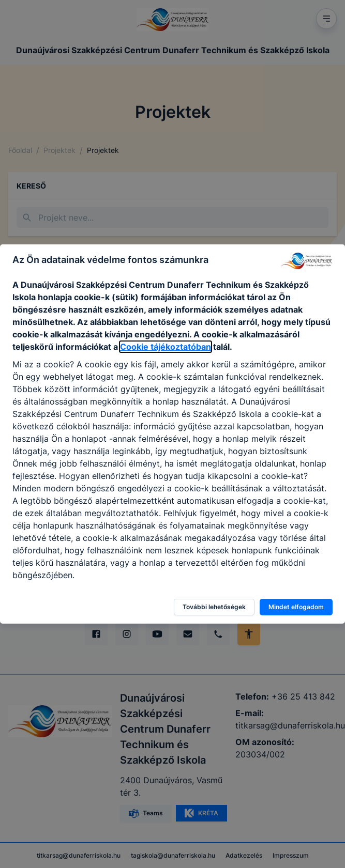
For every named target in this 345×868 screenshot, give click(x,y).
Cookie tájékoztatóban (166, 347)
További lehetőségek (214, 607)
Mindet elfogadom (296, 607)
